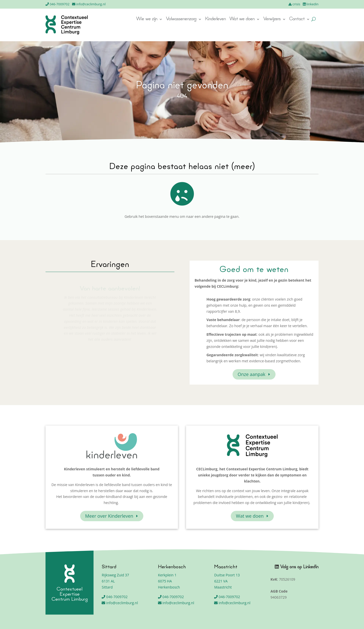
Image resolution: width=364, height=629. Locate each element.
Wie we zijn (147, 19)
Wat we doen (242, 19)
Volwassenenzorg (181, 19)
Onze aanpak (252, 374)
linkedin (312, 4)
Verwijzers (272, 19)
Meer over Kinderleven (109, 516)
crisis (296, 4)
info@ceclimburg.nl (91, 4)
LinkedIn (311, 567)
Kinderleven (215, 19)
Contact (297, 19)
